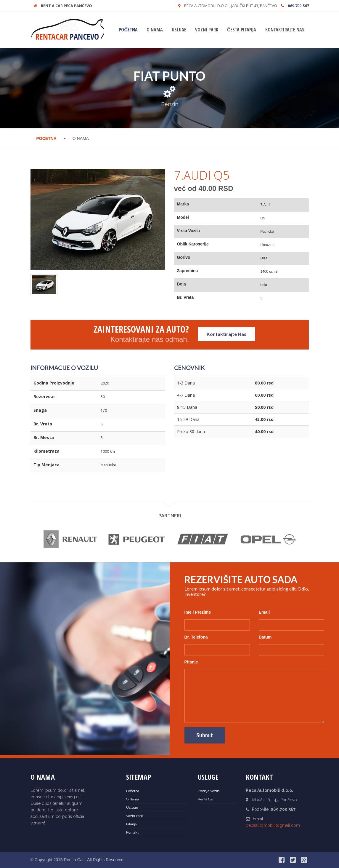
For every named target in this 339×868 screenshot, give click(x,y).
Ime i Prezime (198, 612)
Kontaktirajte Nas (226, 334)
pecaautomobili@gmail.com (273, 825)
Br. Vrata (185, 297)
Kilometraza (46, 451)
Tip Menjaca (46, 465)
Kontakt (132, 832)
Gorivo (184, 257)
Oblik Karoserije (193, 244)
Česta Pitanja (242, 30)
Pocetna (46, 138)
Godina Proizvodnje (54, 383)
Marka (183, 204)
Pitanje (191, 662)
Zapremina (188, 271)
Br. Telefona (196, 637)
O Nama (155, 30)
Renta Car (206, 799)
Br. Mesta (44, 437)
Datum (265, 637)
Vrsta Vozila (189, 231)
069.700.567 (298, 6)
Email (264, 612)
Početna (128, 30)
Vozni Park (207, 30)
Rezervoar (44, 396)
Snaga (40, 410)
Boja (181, 284)
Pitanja (131, 824)
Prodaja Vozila (209, 791)
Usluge (179, 30)
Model (183, 217)
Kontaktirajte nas (285, 30)
